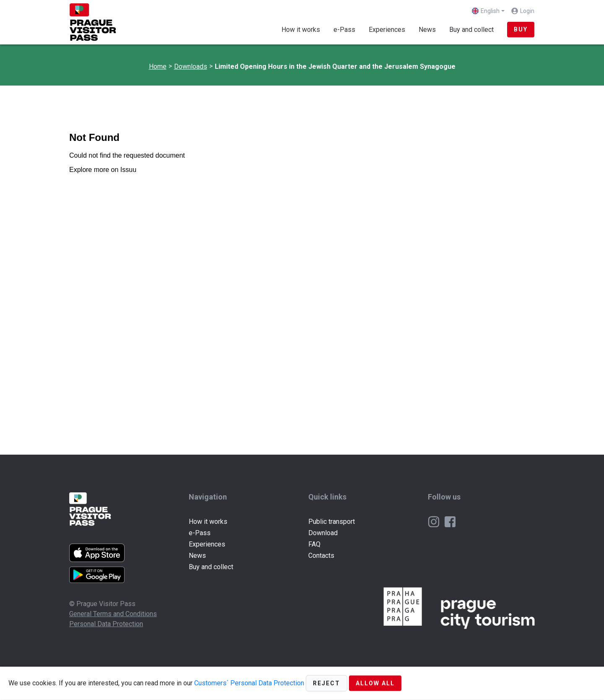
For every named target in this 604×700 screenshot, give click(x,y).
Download (323, 533)
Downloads (191, 66)
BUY (521, 29)
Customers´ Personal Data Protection (249, 683)
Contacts (321, 556)
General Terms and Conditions (113, 614)
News (427, 30)
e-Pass (344, 30)
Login (527, 11)
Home (158, 66)
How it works (301, 30)
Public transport (332, 522)
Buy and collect (471, 30)
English (486, 11)
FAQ (314, 544)
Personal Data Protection (106, 624)
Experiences (387, 30)
